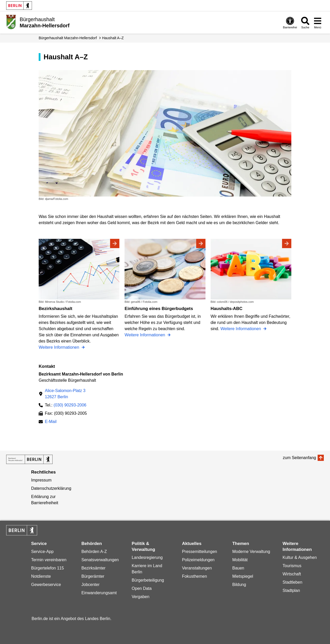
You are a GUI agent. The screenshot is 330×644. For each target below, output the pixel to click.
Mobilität (240, 560)
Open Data (142, 588)
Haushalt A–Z (113, 38)
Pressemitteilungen (200, 552)
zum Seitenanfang (299, 458)
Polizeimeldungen (198, 560)
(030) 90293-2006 (70, 405)
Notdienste (41, 576)
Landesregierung (147, 557)
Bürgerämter (93, 576)
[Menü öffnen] (318, 23)
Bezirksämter (93, 568)
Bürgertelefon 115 (48, 568)
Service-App (42, 552)
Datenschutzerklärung (51, 488)
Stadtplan (291, 590)
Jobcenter (90, 585)
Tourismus (292, 566)
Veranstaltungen (197, 568)
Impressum (41, 480)
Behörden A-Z (94, 552)
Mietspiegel (243, 576)
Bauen (238, 568)
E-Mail (51, 422)
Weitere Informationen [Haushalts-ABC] (241, 329)
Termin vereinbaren (49, 560)
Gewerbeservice (46, 585)
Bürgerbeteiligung (148, 580)
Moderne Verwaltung (251, 552)
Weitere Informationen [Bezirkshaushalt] (60, 347)
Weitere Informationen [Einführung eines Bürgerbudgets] (145, 335)
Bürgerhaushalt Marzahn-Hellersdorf (68, 38)
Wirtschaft (292, 574)
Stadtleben (292, 582)
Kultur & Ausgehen (300, 557)
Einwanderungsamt (99, 593)
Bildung (239, 585)
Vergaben (141, 597)
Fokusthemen (195, 576)
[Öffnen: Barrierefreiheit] (290, 23)
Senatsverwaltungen (100, 560)
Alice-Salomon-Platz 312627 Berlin (65, 394)
